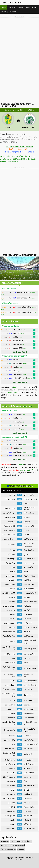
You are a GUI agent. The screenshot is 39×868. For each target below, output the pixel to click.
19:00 (19, 663)
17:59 (19, 545)
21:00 (19, 695)
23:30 (19, 773)
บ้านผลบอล (12, 8)
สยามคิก (4, 8)
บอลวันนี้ (35, 8)
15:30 (19, 503)
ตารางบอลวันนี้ (6, 845)
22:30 (19, 730)
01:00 (19, 803)
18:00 (19, 658)
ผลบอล (28, 8)
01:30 (19, 807)
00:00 (19, 786)
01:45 (19, 816)
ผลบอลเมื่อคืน (26, 842)
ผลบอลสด (4, 12)
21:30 (19, 705)
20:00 (19, 675)
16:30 (19, 535)
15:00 (19, 499)
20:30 (19, 689)
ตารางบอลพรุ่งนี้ (13, 12)
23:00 (19, 736)
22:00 (19, 709)
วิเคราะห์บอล (21, 8)
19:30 (19, 668)
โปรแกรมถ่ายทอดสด (8, 849)
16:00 (19, 513)
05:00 (19, 495)
